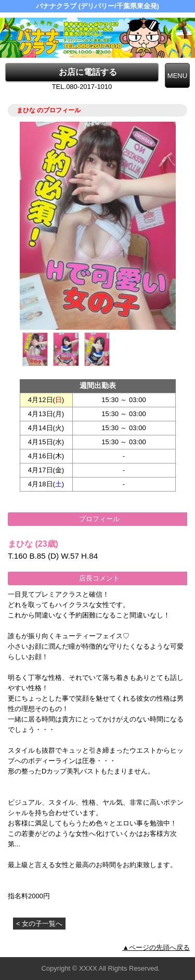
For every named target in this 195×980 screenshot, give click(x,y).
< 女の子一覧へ (39, 924)
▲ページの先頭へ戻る (156, 947)
